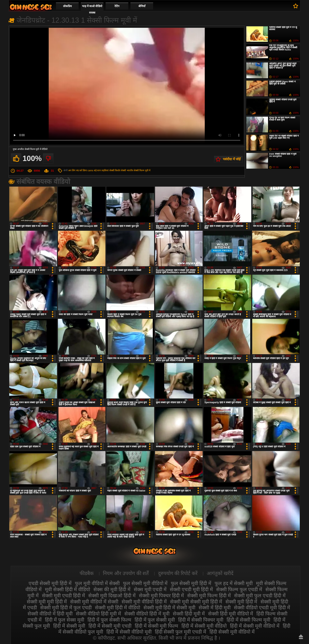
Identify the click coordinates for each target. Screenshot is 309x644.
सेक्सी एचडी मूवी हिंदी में (191, 589)
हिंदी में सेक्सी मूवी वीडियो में (255, 626)
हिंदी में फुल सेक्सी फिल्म (109, 620)
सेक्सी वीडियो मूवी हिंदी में (31, 7)
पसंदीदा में (296, 6)
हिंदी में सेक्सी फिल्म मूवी (248, 620)
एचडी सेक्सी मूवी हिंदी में (50, 583)
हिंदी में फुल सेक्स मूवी (65, 620)
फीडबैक (87, 573)
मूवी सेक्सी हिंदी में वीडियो (67, 589)
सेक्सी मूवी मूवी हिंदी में (47, 602)
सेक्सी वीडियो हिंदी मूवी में (98, 614)
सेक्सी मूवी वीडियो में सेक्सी (94, 602)
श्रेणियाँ (142, 6)
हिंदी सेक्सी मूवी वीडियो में (232, 632)
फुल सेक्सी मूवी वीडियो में (145, 583)
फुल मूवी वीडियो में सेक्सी (97, 583)
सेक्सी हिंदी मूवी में (189, 614)
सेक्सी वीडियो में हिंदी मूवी (50, 614)
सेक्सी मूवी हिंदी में (241, 602)
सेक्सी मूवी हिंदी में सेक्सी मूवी (169, 608)
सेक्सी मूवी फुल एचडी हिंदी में (260, 596)
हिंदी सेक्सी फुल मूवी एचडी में (181, 632)
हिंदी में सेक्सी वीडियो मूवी (129, 632)
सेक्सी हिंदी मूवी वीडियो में (231, 614)
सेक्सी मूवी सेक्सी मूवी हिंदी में (196, 602)
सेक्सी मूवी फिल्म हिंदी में (209, 596)
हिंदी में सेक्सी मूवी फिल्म (157, 626)
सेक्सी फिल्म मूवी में (142, 170)
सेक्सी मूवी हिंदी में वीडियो (118, 608)
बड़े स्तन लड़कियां (101, 170)
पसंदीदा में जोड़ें (232, 159)
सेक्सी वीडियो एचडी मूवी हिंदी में (262, 608)
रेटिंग (117, 6)
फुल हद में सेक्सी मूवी (234, 583)
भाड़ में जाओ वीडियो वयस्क (92, 9)
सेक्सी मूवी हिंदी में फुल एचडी (66, 608)
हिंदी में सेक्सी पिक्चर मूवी (201, 620)
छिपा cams (88, 170)
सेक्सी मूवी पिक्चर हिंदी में (161, 596)
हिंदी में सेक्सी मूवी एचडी (110, 626)
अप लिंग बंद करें (75, 170)
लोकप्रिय (67, 6)
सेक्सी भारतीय (127, 170)
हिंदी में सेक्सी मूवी (69, 626)
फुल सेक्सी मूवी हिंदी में (191, 583)
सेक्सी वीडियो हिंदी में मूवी (147, 614)
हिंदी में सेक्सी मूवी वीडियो (204, 626)
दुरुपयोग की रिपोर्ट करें (178, 573)
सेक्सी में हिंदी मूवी (215, 608)
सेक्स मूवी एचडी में (150, 589)
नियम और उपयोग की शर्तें (126, 573)
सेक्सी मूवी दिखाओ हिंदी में (112, 596)
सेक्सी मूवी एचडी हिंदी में (63, 596)
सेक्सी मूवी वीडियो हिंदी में (144, 602)
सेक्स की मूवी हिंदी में (112, 589)
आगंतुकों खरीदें (220, 573)
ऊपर (301, 637)
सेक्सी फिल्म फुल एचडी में (239, 589)
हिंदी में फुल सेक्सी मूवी (155, 620)
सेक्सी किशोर (115, 170)
